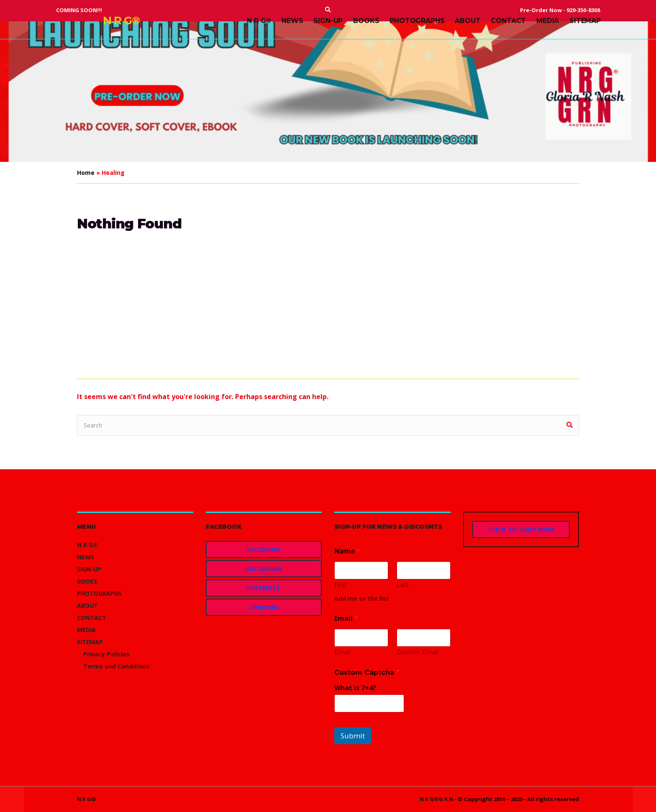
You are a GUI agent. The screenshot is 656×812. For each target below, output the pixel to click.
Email (342, 652)
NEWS (292, 21)
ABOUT (468, 21)
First (341, 585)
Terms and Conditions (117, 666)
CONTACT (508, 21)
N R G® (121, 20)
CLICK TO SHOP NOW (521, 529)
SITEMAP (585, 21)
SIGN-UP (328, 21)
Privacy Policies (106, 654)
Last (403, 585)
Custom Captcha (367, 672)
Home (86, 173)
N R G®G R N (436, 799)
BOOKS (366, 21)
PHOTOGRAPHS (417, 21)
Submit (353, 736)
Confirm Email (418, 652)
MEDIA (548, 21)
